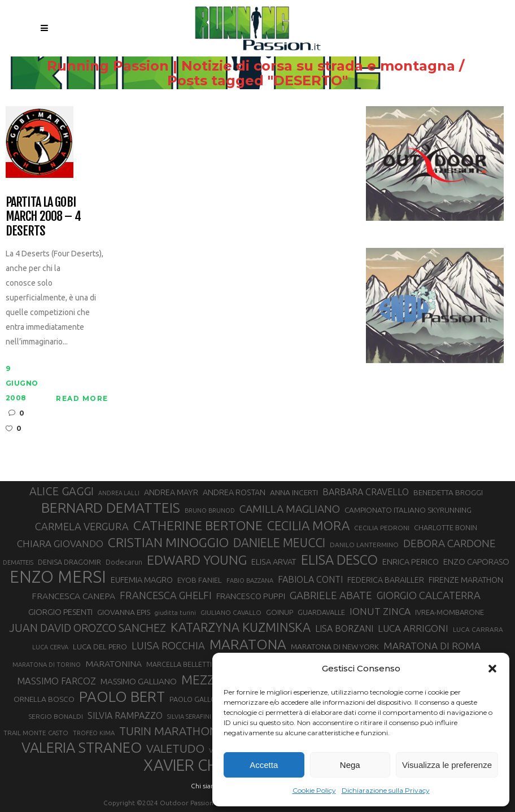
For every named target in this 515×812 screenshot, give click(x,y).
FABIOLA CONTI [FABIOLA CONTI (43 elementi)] (310, 579)
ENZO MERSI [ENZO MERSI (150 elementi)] (58, 577)
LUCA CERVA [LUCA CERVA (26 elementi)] (50, 647)
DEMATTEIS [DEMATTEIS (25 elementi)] (18, 562)
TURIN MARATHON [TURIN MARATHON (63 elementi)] (168, 731)
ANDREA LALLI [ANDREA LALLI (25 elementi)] (119, 493)
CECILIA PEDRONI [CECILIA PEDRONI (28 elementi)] (382, 528)
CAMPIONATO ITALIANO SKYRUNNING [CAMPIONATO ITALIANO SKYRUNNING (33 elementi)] (408, 510)
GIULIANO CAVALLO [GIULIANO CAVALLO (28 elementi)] (231, 612)
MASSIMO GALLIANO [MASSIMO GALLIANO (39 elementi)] (139, 681)
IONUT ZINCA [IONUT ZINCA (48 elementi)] (380, 611)
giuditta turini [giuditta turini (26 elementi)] (175, 613)
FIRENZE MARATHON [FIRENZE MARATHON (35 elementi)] (466, 580)
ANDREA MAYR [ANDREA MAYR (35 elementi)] (171, 492)
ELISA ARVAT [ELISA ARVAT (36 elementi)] (274, 562)
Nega (350, 765)
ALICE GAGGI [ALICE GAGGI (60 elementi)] (62, 491)
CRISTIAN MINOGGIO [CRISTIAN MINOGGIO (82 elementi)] (168, 542)
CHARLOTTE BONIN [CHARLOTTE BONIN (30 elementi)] (446, 527)
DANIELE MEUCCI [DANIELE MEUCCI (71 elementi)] (279, 543)
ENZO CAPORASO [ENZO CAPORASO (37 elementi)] (476, 562)
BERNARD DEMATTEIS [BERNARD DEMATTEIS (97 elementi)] (111, 508)
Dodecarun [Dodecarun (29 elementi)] (124, 562)
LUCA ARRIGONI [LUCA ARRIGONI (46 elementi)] (413, 628)
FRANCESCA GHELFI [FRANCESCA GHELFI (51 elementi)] (166, 595)
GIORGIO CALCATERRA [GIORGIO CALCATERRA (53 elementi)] (429, 595)
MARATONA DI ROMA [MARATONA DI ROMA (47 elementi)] (432, 646)
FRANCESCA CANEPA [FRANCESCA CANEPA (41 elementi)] (73, 596)
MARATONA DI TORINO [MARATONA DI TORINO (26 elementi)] (47, 665)
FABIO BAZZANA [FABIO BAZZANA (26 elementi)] (250, 580)
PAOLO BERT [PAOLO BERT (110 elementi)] (122, 697)
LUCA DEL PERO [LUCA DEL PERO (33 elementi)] (100, 647)
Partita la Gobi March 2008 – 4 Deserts (43, 216)
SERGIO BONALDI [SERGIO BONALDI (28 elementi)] (56, 716)
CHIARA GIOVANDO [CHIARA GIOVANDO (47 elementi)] (60, 543)
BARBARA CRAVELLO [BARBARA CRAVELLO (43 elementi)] (366, 492)
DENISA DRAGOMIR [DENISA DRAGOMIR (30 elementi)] (69, 562)
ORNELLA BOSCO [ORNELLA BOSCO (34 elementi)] (44, 699)
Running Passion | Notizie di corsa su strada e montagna (251, 66)
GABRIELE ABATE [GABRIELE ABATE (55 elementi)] (331, 595)
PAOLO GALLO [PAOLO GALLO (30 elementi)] (193, 699)
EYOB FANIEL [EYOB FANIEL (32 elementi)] (200, 580)
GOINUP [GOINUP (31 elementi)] (280, 612)
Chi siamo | (208, 786)
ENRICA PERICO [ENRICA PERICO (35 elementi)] (411, 562)
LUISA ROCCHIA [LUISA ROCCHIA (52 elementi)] (168, 645)
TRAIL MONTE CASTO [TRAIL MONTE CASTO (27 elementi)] (36, 733)
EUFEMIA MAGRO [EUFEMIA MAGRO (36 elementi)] (142, 580)
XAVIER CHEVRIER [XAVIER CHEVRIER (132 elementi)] (205, 765)
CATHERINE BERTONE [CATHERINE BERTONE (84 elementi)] (198, 525)
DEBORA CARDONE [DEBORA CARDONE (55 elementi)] (449, 543)
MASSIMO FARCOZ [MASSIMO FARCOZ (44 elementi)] (56, 681)
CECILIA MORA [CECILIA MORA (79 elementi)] (308, 525)
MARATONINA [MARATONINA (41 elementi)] (114, 663)
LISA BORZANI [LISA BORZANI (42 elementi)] (344, 628)
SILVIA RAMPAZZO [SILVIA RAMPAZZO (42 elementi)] (125, 715)
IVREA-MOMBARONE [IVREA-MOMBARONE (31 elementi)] (449, 612)
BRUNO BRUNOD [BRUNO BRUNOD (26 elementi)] (210, 510)
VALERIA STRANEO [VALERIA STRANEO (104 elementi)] (82, 748)
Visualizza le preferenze (447, 765)
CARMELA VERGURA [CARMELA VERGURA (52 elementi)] (82, 526)
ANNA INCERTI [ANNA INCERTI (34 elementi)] (294, 492)
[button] (492, 669)
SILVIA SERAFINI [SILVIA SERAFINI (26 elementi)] (189, 717)
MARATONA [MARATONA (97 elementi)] (248, 644)
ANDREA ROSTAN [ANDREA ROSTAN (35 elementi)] (234, 492)
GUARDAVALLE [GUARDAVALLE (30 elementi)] (321, 612)
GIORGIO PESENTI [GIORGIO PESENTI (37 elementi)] (60, 612)
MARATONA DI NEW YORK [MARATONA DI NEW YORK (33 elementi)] (335, 647)
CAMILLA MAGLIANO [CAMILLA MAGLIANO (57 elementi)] (290, 509)
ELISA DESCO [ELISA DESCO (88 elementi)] (339, 560)
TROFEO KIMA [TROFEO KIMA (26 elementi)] (94, 733)
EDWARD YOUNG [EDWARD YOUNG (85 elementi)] (197, 560)
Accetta (264, 765)
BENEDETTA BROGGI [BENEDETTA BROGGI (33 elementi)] (448, 492)
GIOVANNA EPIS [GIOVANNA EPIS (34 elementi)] (124, 612)
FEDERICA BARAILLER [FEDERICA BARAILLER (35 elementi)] (386, 580)
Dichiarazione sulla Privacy (386, 790)
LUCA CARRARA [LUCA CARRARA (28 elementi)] (478, 629)
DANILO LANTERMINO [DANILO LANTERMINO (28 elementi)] (364, 545)
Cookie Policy (314, 790)
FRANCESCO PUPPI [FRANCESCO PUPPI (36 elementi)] (251, 596)
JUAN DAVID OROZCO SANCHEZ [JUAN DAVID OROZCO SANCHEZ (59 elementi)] (88, 628)
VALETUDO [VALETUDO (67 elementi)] (175, 748)
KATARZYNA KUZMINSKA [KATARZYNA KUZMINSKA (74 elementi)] (241, 627)
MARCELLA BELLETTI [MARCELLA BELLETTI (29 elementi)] (179, 664)
